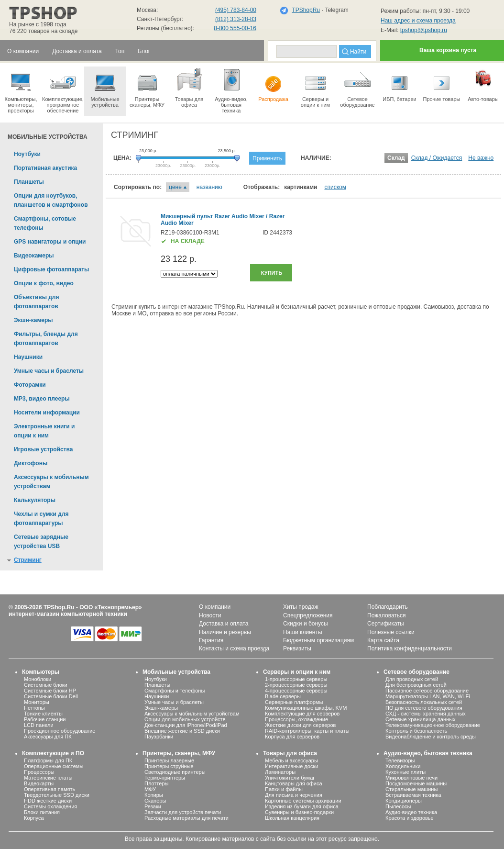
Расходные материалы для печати (186, 818)
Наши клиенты (303, 632)
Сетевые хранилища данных (421, 719)
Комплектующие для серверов (302, 714)
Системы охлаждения (50, 806)
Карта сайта (383, 640)
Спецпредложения (308, 615)
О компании (215, 607)
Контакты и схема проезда (234, 648)
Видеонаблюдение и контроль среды (431, 737)
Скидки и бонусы (306, 624)
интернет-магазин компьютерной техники (68, 614)
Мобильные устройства (105, 87)
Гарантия (211, 640)
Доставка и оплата (224, 624)
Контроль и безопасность (416, 731)
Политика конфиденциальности (410, 648)
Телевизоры (400, 760)
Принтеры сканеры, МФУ (147, 87)
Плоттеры (156, 783)
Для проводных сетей (412, 679)
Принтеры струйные (169, 766)
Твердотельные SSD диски (57, 795)
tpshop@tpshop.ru (424, 30)
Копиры (154, 795)
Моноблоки (38, 679)
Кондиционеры (404, 801)
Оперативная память (49, 789)
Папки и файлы (284, 789)
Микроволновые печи (411, 778)
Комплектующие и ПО (53, 753)
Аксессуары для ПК (48, 737)
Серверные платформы (294, 702)
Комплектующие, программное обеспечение (63, 90)
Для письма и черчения (294, 795)
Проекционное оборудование (60, 731)
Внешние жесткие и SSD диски (182, 731)
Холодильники (403, 766)
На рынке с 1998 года (38, 24)
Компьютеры (41, 672)
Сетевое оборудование (357, 87)
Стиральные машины (411, 789)
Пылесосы (398, 806)
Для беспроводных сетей (416, 685)
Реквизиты (297, 648)
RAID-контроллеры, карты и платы (307, 731)
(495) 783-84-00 (236, 10)
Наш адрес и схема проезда (418, 21)
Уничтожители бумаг (290, 778)
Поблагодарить (388, 607)
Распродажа (273, 84)
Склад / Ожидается (437, 158)
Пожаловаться (387, 615)
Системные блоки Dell (51, 696)
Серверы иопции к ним (315, 87)
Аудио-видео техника (411, 812)
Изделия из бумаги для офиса (302, 806)
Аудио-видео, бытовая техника (428, 753)
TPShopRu (306, 10)
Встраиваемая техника (413, 795)
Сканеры (155, 801)
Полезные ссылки (391, 632)
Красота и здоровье (410, 818)
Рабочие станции (45, 719)
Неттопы (34, 708)
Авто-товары (483, 84)
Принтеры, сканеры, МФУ (179, 753)
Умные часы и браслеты (174, 702)
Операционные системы (54, 766)
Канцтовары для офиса (294, 783)
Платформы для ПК (48, 760)
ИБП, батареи (400, 84)
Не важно (481, 158)
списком (335, 187)
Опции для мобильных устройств (185, 719)
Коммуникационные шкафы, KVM (306, 708)
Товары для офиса (189, 87)
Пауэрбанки (159, 737)
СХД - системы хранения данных (426, 714)
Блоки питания (42, 812)
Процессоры (39, 772)
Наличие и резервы (225, 632)
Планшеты (157, 685)
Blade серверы (283, 696)
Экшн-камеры (161, 708)
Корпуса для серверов (292, 737)
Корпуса (34, 818)
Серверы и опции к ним (297, 672)
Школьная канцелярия (292, 818)
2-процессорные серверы (296, 685)
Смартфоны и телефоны (175, 691)
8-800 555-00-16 (235, 28)
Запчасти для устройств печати (183, 812)
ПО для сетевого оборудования (424, 708)
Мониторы (37, 702)
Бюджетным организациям (318, 640)
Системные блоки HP (50, 691)
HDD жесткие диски (48, 801)
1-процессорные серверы (296, 679)
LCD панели (39, 725)
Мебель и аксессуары (291, 760)
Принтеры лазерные (169, 760)
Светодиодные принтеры (175, 772)
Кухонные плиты (405, 772)
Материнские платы (48, 778)
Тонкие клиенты (43, 714)
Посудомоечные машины (416, 783)
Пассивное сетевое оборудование (427, 691)
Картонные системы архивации (303, 801)
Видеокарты (39, 783)
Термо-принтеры (165, 778)
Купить (272, 273)
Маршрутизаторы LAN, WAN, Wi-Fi (428, 696)
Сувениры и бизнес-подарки (299, 812)
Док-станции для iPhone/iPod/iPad (186, 725)
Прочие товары (442, 84)
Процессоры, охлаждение (296, 719)
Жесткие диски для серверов (300, 725)
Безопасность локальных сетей (424, 702)
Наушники (157, 696)
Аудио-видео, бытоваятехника (231, 90)
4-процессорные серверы (296, 691)
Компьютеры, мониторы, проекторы (21, 90)
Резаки (153, 806)
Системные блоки (46, 685)
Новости (210, 615)
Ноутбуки (156, 679)
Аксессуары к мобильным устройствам (192, 714)
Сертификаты (386, 624)
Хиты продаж (301, 607)
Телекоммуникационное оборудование (433, 725)
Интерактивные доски (291, 766)
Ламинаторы (280, 772)
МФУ (150, 789)
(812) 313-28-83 (236, 19)
